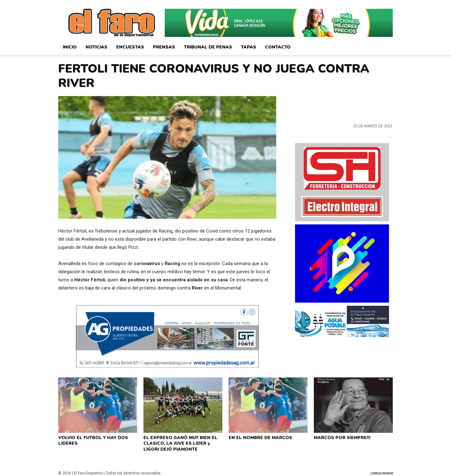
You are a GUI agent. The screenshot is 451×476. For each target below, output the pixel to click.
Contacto (278, 47)
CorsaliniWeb (381, 471)
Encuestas (130, 47)
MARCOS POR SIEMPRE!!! (341, 437)
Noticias (96, 47)
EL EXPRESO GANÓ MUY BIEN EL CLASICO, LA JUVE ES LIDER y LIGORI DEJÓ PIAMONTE (183, 442)
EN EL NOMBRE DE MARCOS (259, 437)
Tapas (249, 47)
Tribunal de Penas (208, 47)
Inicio (70, 47)
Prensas (164, 47)
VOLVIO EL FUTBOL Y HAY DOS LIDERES (91, 440)
